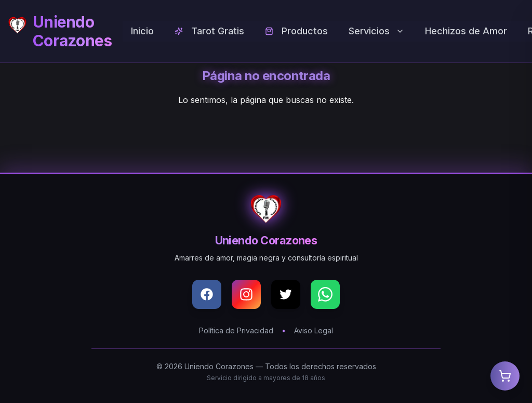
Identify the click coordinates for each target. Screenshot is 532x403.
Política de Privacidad (236, 330)
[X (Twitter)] (286, 294)
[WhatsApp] (325, 294)
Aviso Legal (314, 330)
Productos (296, 31)
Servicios (376, 31)
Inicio (142, 31)
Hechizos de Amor (466, 31)
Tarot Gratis (209, 31)
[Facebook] (207, 294)
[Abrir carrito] (505, 376)
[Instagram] (246, 294)
